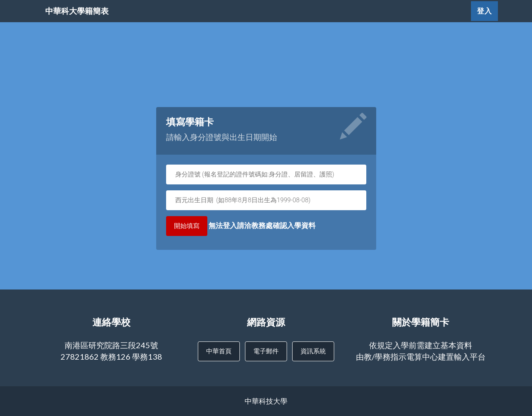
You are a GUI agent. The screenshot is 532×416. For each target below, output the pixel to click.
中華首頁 (219, 351)
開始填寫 (187, 226)
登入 (484, 20)
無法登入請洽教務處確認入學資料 (241, 226)
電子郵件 (266, 351)
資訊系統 (313, 351)
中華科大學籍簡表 (97, 20)
